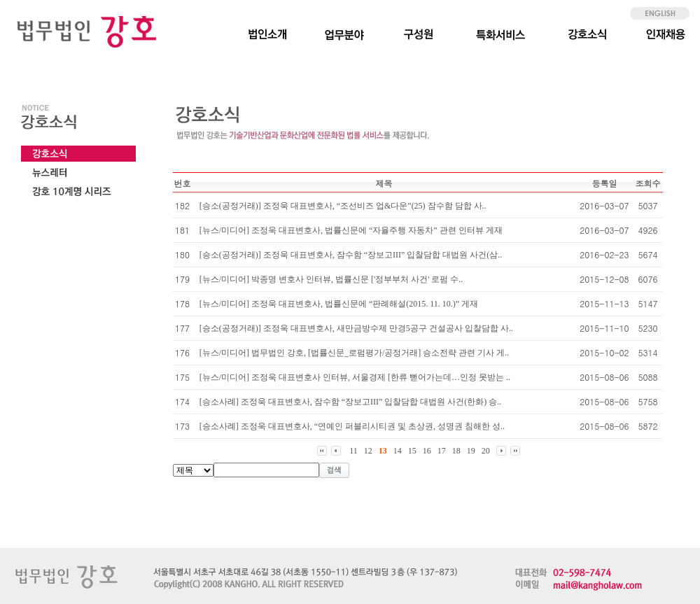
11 (353, 451)
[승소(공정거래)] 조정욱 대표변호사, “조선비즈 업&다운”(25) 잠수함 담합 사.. (343, 206)
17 (442, 451)
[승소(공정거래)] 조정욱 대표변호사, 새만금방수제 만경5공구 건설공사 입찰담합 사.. (356, 328)
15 (412, 451)
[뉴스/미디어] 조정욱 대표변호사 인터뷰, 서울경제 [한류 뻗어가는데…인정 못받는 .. (355, 377)
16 (427, 451)
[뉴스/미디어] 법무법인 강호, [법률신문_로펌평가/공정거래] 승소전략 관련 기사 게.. (355, 353)
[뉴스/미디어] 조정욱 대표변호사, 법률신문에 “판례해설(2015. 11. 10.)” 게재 (339, 304)
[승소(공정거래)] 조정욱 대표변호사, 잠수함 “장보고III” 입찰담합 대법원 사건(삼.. (351, 255)
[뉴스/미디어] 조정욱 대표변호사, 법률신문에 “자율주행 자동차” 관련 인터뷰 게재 (351, 230)
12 (368, 451)
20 (486, 451)
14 (398, 451)
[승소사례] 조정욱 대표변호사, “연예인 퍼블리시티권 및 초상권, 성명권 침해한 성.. (352, 426)
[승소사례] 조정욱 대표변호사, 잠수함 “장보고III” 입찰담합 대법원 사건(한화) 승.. (351, 402)
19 (471, 451)
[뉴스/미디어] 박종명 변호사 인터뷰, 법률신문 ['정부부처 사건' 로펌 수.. (331, 279)
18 (456, 451)
